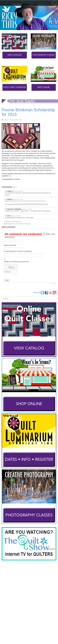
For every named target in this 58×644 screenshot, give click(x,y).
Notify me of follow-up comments (16, 262)
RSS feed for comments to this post (18, 224)
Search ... (2, 297)
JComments (54, 283)
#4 (6, 191)
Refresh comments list (14, 221)
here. (10, 176)
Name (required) (10, 245)
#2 (6, 209)
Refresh (8, 272)
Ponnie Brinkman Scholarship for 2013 (28, 112)
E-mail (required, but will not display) (18, 251)
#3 (6, 199)
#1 (6, 216)
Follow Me (37, 293)
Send (7, 280)
